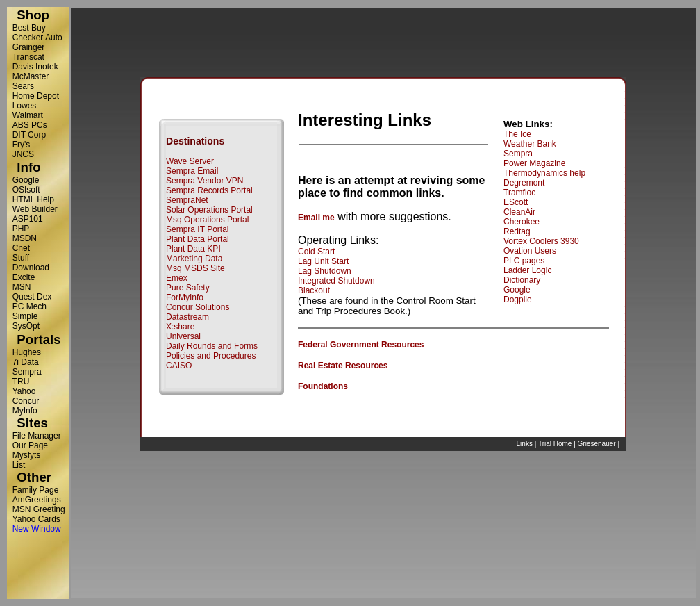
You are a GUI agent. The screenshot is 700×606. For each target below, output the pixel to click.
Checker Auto (37, 38)
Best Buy (29, 28)
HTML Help (33, 199)
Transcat (28, 57)
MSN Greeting (39, 509)
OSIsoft (26, 190)
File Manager (37, 436)
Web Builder (35, 209)
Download (31, 268)
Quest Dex (32, 297)
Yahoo (24, 391)
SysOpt (26, 326)
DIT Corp (29, 135)
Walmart (28, 115)
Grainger (29, 47)
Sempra (27, 372)
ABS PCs (30, 125)
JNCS (23, 154)
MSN (22, 287)
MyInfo (25, 411)
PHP (21, 229)
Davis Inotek (35, 67)
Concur (26, 401)
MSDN (25, 238)
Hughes (27, 352)
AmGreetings (37, 500)
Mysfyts (27, 455)
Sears (23, 86)
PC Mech (30, 306)
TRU (21, 382)
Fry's (22, 145)
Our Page (30, 445)
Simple (25, 316)
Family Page (36, 490)
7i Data (26, 362)
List (19, 465)
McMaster (31, 76)
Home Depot (36, 96)
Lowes (25, 106)
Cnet (21, 248)
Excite (24, 277)
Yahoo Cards (36, 519)
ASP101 (28, 219)
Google (26, 180)
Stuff (21, 258)
